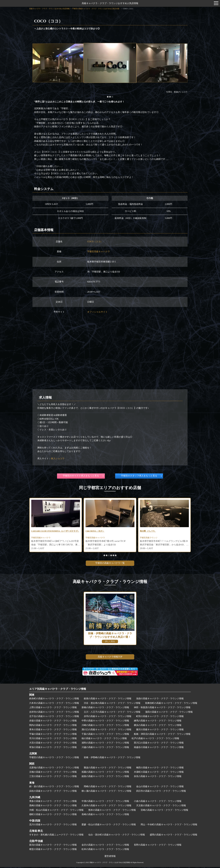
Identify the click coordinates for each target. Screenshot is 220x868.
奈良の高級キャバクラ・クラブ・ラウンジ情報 (158, 777)
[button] (108, 97)
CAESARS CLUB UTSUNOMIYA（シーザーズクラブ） (109, 533)
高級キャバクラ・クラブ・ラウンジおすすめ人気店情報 (110, 3)
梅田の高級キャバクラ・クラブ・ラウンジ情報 (160, 769)
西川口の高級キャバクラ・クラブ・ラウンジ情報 (159, 744)
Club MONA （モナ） (151, 531)
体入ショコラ (58, 459)
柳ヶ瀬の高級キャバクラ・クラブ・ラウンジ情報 (106, 792)
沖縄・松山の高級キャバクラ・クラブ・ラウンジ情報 (56, 811)
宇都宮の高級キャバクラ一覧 (110, 564)
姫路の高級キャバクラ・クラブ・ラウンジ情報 (105, 777)
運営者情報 (110, 857)
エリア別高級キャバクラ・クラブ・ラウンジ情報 (58, 690)
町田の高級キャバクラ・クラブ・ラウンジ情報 (160, 717)
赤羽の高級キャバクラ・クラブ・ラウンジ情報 (108, 717)
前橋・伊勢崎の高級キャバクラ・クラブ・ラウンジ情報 (112, 758)
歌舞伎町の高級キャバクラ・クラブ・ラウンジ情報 (171, 704)
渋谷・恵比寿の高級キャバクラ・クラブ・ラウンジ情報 (112, 704)
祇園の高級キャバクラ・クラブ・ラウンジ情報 (105, 773)
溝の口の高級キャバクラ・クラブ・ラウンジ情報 (106, 730)
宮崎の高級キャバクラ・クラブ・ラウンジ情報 (164, 811)
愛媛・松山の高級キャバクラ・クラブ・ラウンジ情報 (109, 825)
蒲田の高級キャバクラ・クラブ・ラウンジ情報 (169, 713)
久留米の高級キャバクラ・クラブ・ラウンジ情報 (106, 806)
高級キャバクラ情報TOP (110, 658)
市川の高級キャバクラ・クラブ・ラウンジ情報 (53, 739)
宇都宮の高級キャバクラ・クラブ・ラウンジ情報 (54, 758)
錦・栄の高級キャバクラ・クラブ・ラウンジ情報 (54, 787)
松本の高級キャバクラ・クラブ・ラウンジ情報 (105, 850)
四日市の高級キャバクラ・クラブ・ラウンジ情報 (161, 792)
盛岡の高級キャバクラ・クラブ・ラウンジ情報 (173, 836)
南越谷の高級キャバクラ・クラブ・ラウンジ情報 (159, 748)
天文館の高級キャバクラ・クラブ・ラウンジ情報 (161, 806)
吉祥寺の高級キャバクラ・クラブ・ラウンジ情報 (54, 713)
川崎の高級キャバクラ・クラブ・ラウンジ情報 (105, 726)
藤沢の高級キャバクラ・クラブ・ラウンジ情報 (160, 730)
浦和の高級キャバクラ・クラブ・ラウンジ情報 (105, 744)
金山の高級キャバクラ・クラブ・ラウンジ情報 (160, 787)
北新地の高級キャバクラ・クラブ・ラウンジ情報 (54, 769)
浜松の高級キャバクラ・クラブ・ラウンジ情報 (53, 792)
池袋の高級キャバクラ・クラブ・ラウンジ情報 (160, 700)
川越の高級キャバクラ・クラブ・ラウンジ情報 (105, 748)
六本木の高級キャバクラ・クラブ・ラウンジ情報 (54, 704)
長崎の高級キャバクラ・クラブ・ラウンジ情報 (105, 815)
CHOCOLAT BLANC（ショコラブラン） (52, 531)
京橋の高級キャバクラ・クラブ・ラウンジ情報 (53, 773)
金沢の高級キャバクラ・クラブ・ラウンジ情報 (105, 846)
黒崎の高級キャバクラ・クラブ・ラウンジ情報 (53, 806)
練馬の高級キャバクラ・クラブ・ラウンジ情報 (158, 722)
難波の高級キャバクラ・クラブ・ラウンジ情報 (108, 769)
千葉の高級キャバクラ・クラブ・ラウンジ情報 (105, 735)
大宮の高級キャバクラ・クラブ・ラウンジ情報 (53, 744)
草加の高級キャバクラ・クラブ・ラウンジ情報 (53, 748)
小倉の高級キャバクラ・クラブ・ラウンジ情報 (158, 802)
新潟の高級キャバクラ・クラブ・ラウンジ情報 (53, 846)
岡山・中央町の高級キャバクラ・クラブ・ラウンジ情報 (169, 825)
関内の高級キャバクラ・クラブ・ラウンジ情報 (53, 726)
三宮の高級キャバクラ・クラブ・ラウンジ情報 (53, 777)
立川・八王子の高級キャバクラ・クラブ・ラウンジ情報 (112, 713)
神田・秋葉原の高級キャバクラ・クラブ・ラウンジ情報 (162, 708)
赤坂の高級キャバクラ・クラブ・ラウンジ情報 (53, 722)
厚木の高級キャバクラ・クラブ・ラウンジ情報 (53, 730)
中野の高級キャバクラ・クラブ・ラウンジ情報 (105, 722)
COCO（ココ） (95, 242)
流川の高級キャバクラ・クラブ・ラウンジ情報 (53, 825)
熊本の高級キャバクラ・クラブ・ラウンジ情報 (112, 811)
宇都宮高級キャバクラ (99, 252)
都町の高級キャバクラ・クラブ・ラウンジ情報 (53, 815)
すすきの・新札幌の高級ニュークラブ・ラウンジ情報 (56, 836)
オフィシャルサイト (97, 312)
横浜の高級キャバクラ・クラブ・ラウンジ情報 (158, 726)
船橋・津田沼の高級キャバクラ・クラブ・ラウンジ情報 (162, 735)
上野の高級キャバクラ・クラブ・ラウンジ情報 (53, 708)
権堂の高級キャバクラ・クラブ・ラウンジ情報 (53, 850)
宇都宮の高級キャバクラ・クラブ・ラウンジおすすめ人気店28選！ (96, 9)
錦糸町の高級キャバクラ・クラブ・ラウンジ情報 (54, 700)
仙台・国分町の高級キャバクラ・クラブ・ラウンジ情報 (117, 836)
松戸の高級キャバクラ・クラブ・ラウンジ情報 (155, 739)
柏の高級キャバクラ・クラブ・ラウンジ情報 (104, 739)
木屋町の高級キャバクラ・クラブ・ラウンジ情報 (159, 773)
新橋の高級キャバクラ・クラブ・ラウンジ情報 (105, 708)
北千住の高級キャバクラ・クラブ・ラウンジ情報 (54, 717)
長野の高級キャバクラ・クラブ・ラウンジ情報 (158, 846)
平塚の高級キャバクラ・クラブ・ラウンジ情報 (53, 735)
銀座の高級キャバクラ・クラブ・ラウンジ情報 (108, 700)
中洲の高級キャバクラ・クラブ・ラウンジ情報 (105, 802)
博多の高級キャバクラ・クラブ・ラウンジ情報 (53, 802)
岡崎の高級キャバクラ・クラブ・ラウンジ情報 (108, 787)
